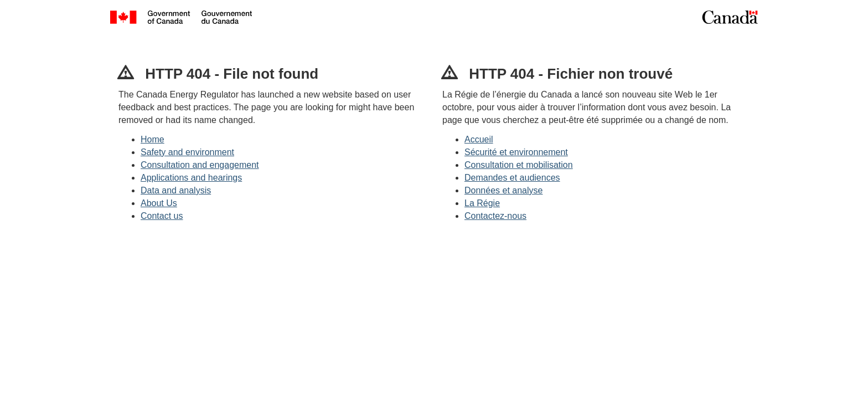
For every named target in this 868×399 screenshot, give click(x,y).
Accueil (479, 139)
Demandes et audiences (512, 178)
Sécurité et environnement (516, 152)
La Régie (482, 203)
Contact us (162, 216)
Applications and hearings (191, 178)
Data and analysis (176, 190)
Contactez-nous (495, 216)
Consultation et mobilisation (519, 165)
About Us (159, 203)
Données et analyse (503, 190)
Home (153, 139)
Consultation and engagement (200, 165)
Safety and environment (187, 152)
